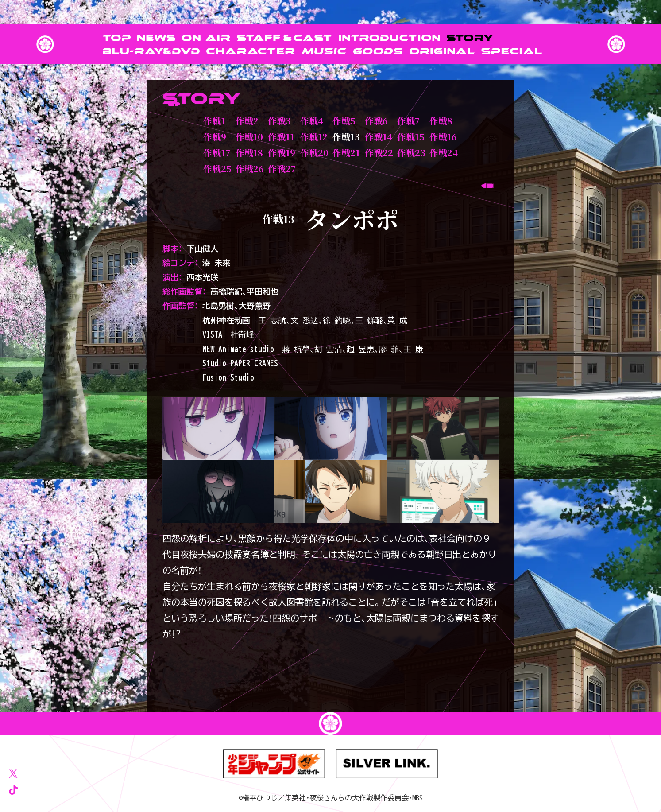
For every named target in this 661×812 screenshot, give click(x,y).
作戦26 (250, 169)
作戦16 (443, 137)
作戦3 (279, 121)
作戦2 (247, 121)
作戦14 (379, 137)
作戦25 (217, 169)
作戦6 (376, 121)
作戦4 (312, 121)
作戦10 (249, 137)
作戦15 (411, 137)
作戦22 (379, 153)
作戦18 (249, 153)
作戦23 (411, 153)
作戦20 (314, 153)
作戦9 (215, 137)
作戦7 (408, 121)
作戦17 (217, 153)
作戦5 (344, 121)
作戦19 (282, 153)
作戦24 (444, 153)
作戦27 (282, 169)
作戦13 (346, 137)
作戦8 (441, 121)
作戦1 (214, 121)
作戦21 (346, 153)
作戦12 (314, 137)
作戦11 (281, 137)
